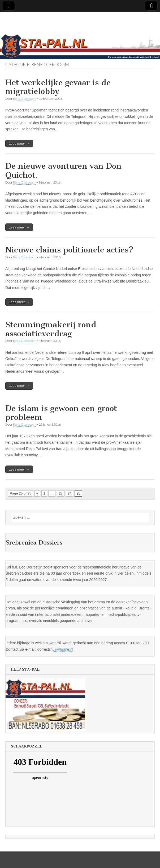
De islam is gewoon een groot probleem (61, 413)
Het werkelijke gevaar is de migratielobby (58, 87)
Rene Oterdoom (24, 99)
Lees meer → (19, 144)
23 (60, 493)
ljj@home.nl (63, 649)
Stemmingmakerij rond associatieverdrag (51, 329)
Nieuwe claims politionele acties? (69, 250)
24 (70, 493)
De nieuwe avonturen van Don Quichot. (63, 171)
